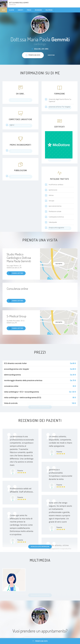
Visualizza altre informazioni (40, 546)
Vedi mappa (59, 264)
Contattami (51, 55)
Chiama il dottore (16, 273)
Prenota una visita (40, 641)
